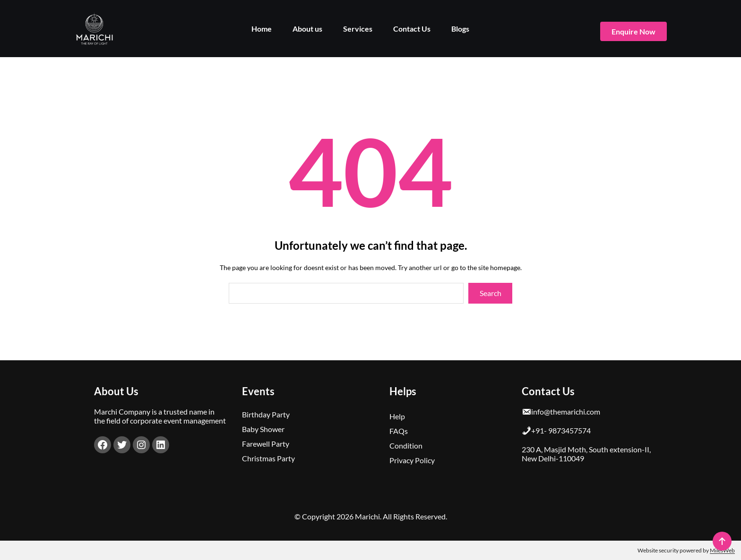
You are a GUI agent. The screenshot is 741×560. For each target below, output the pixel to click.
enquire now (633, 31)
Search (491, 293)
